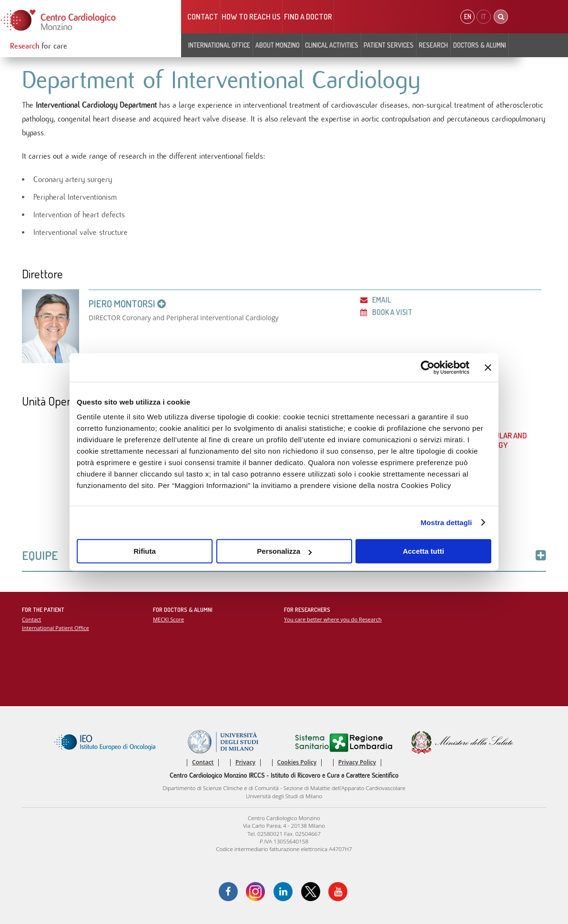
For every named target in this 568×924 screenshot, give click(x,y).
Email (375, 300)
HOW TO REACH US (251, 17)
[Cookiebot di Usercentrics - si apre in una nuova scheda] (428, 367)
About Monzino (278, 45)
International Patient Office (56, 628)
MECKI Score (168, 619)
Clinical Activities (332, 45)
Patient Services (389, 45)
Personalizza (284, 551)
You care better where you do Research (333, 619)
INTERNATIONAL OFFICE (219, 45)
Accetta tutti (423, 551)
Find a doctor (308, 17)
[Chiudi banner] (488, 367)
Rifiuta (145, 551)
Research (433, 45)
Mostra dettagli (446, 523)
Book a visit (386, 312)
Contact (203, 17)
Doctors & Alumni (480, 45)
